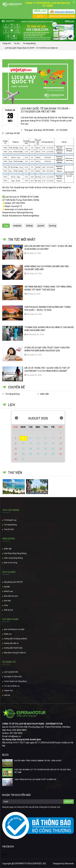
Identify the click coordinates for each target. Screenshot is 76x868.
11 (31, 443)
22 (61, 449)
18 (31, 449)
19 (38, 449)
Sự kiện (7, 587)
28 (53, 454)
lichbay (29, 226)
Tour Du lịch (9, 529)
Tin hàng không (12, 394)
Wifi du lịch (9, 610)
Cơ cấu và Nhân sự (12, 686)
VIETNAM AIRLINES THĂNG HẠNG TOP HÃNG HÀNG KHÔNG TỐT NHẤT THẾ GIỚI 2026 (48, 288)
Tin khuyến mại (10, 520)
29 (61, 454)
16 (16, 449)
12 (38, 443)
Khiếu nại (8, 634)
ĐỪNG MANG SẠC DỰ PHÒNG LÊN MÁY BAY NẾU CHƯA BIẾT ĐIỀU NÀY (47, 268)
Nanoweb (69, 864)
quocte (41, 226)
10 (23, 443)
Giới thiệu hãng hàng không (15, 553)
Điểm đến (45, 394)
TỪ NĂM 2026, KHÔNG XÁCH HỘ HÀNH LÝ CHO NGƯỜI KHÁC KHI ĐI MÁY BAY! (49, 329)
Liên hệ (7, 695)
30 (16, 459)
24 (23, 454)
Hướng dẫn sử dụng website (16, 639)
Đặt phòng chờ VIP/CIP (13, 582)
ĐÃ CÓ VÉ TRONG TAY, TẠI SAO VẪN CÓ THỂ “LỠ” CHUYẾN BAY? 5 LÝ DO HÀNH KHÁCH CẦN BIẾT (47, 369)
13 (45, 443)
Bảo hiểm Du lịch (11, 596)
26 (38, 454)
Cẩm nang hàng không (13, 558)
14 (53, 443)
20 (45, 449)
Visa (6, 605)
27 (45, 454)
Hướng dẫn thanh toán (13, 648)
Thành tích (9, 691)
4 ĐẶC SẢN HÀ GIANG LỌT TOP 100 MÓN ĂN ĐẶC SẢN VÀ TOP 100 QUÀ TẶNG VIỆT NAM (42, 771)
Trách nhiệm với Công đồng (15, 681)
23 (16, 454)
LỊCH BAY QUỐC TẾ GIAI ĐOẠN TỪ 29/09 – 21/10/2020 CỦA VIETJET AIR (46, 110)
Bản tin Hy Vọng (11, 563)
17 (23, 449)
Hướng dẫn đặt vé (11, 643)
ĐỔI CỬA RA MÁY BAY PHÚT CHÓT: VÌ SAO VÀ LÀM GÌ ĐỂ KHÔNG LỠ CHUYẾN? (48, 248)
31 (23, 459)
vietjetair (17, 226)
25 (31, 454)
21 (53, 449)
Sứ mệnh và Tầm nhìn (13, 677)
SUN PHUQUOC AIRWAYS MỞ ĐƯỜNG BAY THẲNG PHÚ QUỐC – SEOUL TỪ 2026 (48, 308)
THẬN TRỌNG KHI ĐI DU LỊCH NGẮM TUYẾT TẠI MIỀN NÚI (35, 779)
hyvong (52, 226)
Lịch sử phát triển (11, 672)
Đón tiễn (7, 601)
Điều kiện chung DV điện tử (15, 653)
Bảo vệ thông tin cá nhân (14, 629)
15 (61, 443)
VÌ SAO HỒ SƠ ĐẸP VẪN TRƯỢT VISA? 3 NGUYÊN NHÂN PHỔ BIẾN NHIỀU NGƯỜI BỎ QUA (47, 349)
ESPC (5, 854)
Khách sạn (9, 591)
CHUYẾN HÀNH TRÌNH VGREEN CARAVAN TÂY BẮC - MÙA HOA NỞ (38, 761)
